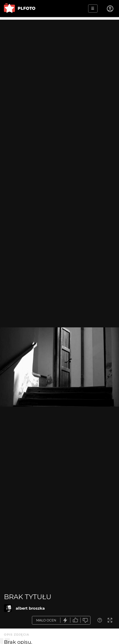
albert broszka (30, 608)
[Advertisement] (59, 79)
